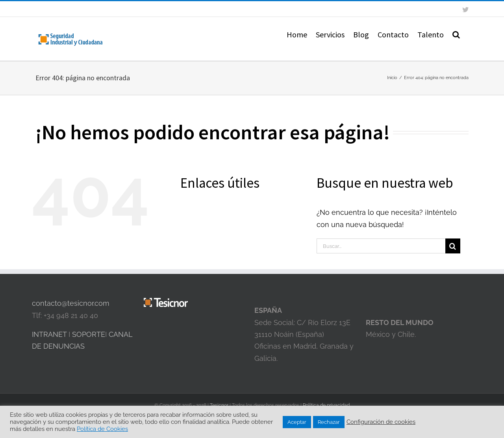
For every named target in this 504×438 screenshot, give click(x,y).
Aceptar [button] (297, 422)
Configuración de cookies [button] (381, 422)
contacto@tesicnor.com (71, 303)
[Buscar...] (381, 246)
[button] (456, 34)
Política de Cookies (102, 429)
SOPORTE (89, 334)
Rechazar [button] (329, 422)
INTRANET (49, 334)
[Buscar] (453, 246)
